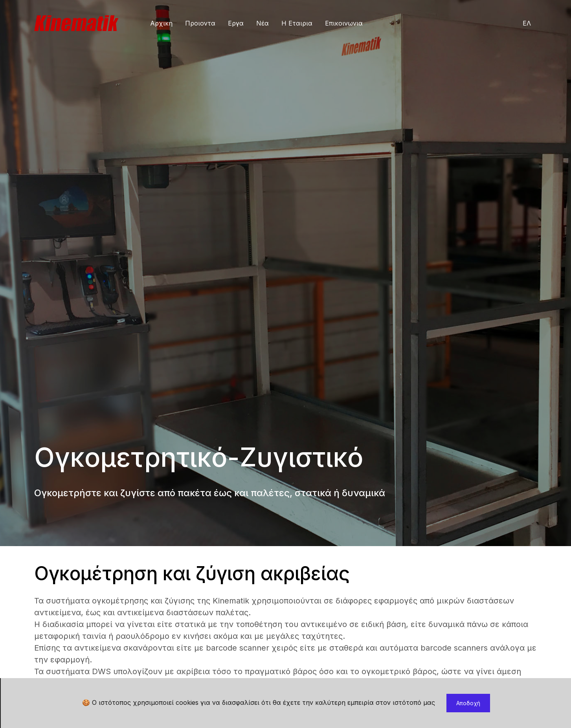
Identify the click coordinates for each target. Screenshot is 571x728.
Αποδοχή (468, 703)
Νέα (263, 23)
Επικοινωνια (344, 23)
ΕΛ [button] (527, 23)
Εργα (236, 23)
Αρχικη (161, 23)
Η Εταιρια (297, 23)
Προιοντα (200, 23)
